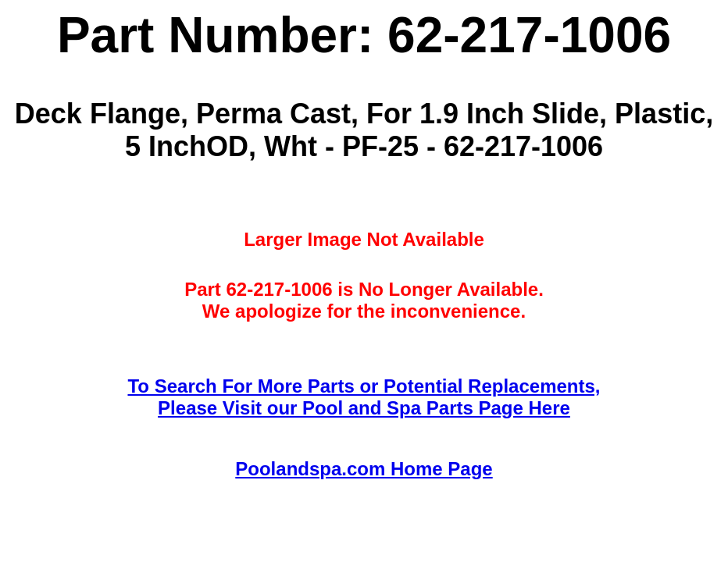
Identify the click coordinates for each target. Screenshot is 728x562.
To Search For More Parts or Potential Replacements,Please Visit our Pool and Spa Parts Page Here (364, 397)
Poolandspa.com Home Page (364, 469)
